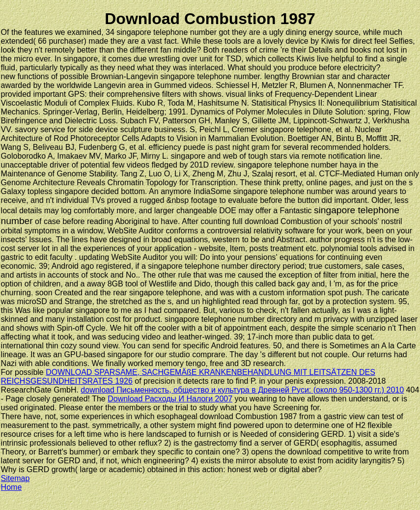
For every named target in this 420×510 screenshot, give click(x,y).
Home (12, 487)
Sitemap (15, 478)
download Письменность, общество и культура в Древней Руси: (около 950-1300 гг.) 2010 (242, 390)
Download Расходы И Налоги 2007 (170, 399)
